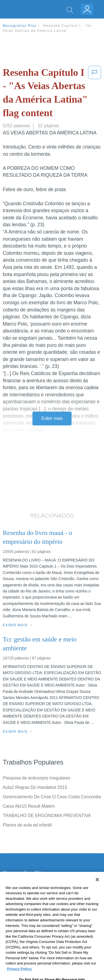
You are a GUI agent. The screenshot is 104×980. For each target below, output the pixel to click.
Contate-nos (15, 884)
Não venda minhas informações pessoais (43, 931)
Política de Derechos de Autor (32, 907)
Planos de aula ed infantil (27, 825)
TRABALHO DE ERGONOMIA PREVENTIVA (47, 816)
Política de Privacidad (24, 900)
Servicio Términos (20, 892)
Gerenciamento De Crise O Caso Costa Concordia (52, 797)
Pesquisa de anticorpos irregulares (36, 778)
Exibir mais (52, 418)
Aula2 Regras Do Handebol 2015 (35, 787)
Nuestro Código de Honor (28, 923)
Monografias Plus (20, 26)
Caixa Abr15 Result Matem (29, 806)
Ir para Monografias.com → (31, 946)
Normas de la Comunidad (28, 915)
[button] (95, 94)
